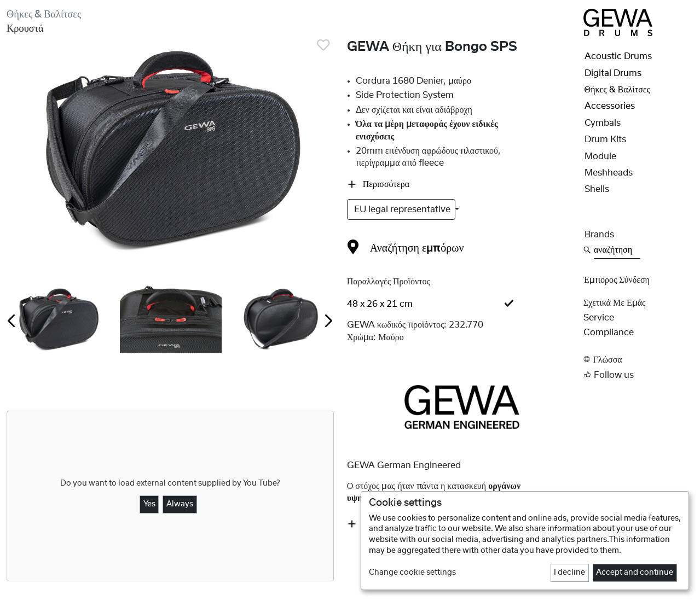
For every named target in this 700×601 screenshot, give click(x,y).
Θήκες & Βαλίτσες (44, 14)
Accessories (610, 106)
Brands (599, 235)
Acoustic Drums (618, 56)
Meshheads (609, 173)
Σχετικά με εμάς (615, 303)
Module (600, 156)
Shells (597, 189)
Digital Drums (613, 73)
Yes (149, 504)
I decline (569, 573)
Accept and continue (635, 573)
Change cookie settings (412, 573)
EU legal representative (403, 209)
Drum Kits (605, 139)
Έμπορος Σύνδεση (617, 280)
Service (599, 318)
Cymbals (603, 123)
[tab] (462, 304)
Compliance (609, 332)
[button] (638, 360)
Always (180, 504)
